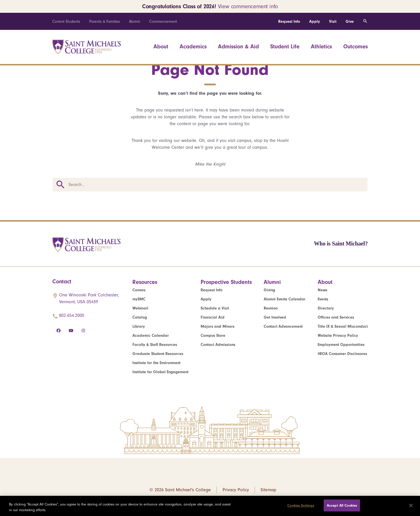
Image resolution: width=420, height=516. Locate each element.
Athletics (321, 47)
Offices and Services (336, 317)
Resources (145, 282)
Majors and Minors (218, 326)
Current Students (66, 21)
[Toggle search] (365, 21)
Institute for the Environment (156, 363)
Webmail (140, 308)
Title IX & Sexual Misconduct (343, 326)
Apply (315, 21)
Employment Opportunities (341, 345)
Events (323, 299)
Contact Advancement (283, 326)
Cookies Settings (301, 505)
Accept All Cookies (342, 505)
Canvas (139, 290)
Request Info (289, 21)
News (323, 290)
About (161, 47)
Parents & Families (105, 21)
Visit (333, 21)
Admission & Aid (238, 47)
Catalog (140, 317)
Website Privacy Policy (338, 336)
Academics (193, 47)
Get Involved (275, 317)
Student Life (285, 47)
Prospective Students (226, 282)
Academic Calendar (151, 336)
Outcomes (355, 47)
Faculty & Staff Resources (155, 345)
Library (139, 326)
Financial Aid (213, 317)
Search (61, 185)
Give (350, 21)
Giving (269, 290)
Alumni (135, 21)
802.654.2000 (72, 315)
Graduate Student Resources (158, 354)
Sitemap (268, 490)
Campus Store (213, 336)
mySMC (139, 299)
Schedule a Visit (215, 308)
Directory (326, 308)
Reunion (271, 308)
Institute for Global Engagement (160, 372)
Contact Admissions (218, 345)
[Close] (411, 505)
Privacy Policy (236, 490)
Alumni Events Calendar (285, 299)
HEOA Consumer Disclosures (342, 354)
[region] (210, 506)
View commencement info (248, 6)
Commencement (163, 21)
